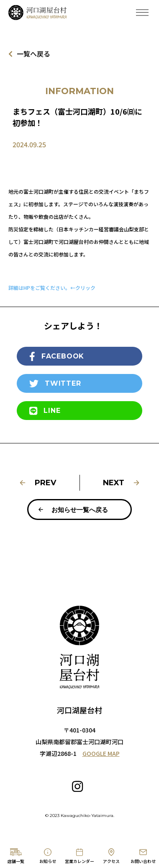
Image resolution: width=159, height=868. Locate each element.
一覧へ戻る (29, 54)
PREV (37, 483)
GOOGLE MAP (101, 753)
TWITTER (55, 384)
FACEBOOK (57, 356)
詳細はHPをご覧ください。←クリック (52, 288)
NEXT (122, 483)
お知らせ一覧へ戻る (73, 510)
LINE (45, 411)
